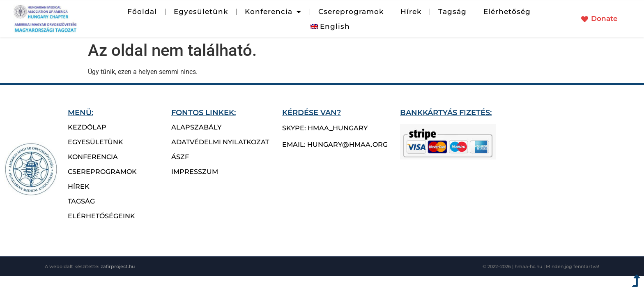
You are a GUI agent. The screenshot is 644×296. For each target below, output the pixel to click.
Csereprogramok (351, 12)
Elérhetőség (507, 12)
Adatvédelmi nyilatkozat (220, 142)
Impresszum (195, 172)
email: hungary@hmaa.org (335, 145)
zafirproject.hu (118, 266)
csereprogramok (102, 172)
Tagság (452, 12)
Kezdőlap (87, 127)
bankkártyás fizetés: (446, 112)
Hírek (411, 12)
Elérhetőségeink (101, 216)
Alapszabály (196, 127)
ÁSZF (180, 157)
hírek (79, 186)
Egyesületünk (201, 12)
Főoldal (142, 12)
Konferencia (273, 12)
